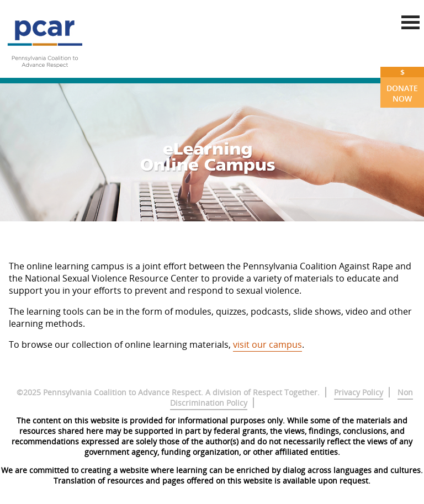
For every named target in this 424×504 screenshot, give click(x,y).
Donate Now (402, 85)
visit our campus (267, 344)
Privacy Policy (359, 392)
